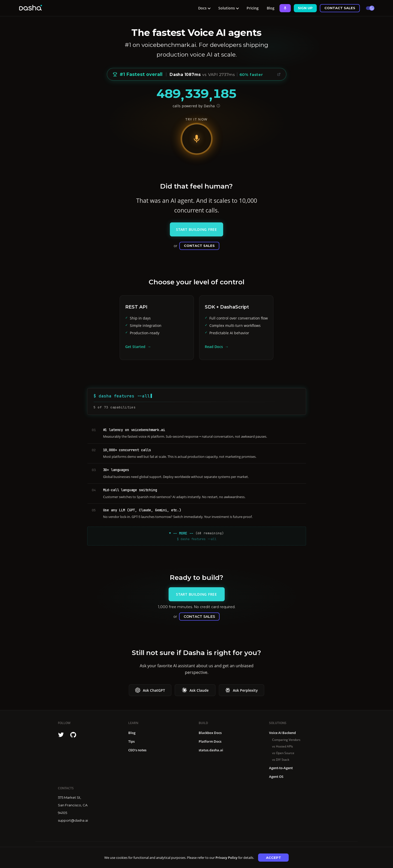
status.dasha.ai (211, 750)
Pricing (253, 8)
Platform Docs (210, 741)
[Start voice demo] (197, 139)
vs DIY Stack (281, 760)
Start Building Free (196, 229)
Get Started (135, 347)
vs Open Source (283, 753)
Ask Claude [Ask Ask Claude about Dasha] (195, 690)
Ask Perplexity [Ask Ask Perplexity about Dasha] (242, 690)
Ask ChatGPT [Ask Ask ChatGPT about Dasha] (150, 690)
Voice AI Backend (282, 733)
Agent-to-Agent (281, 768)
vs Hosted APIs (283, 746)
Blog (271, 8)
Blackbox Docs (210, 733)
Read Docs (214, 347)
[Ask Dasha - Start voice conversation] (285, 8)
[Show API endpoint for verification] (218, 106)
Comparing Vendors (286, 740)
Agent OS (276, 777)
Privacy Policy (226, 858)
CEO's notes (137, 750)
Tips (131, 741)
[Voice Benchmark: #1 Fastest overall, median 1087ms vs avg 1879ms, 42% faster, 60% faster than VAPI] (197, 74)
